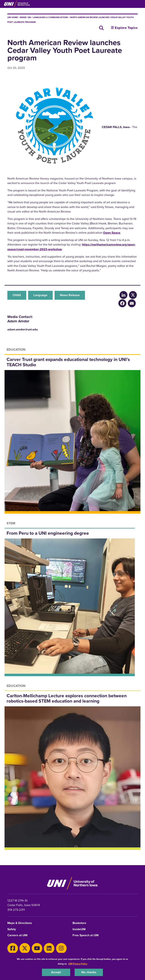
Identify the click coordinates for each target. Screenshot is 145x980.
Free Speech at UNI (86, 935)
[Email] (132, 303)
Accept (56, 972)
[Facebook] (122, 303)
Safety (12, 929)
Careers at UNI (17, 935)
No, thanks (89, 972)
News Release (70, 295)
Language (40, 295)
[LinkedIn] (123, 295)
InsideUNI (79, 929)
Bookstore (79, 923)
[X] (25, 948)
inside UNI (25, 17)
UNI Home (13, 17)
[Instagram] (61, 948)
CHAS (17, 295)
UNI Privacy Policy (78, 964)
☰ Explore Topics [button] (124, 28)
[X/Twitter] (133, 295)
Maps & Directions (20, 923)
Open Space (112, 233)
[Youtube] (37, 948)
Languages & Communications (51, 17)
